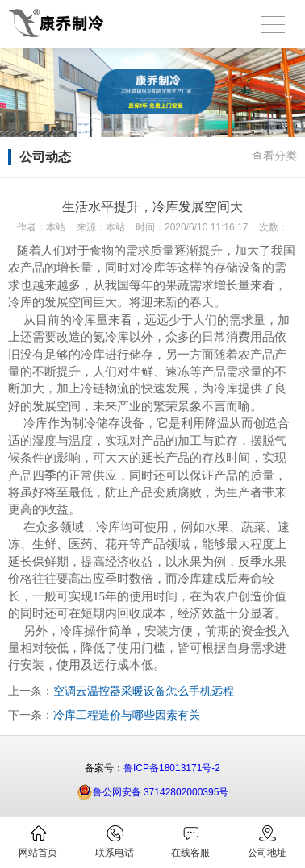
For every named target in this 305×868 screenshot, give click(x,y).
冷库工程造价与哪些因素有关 (127, 715)
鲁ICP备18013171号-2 (172, 768)
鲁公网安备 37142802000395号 (153, 792)
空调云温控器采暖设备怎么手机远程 (144, 691)
